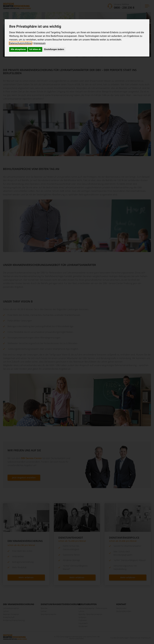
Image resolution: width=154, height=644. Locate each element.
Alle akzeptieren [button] (18, 49)
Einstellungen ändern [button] (54, 49)
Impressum (39, 43)
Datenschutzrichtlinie (20, 43)
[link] (21, 43)
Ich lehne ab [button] (35, 49)
